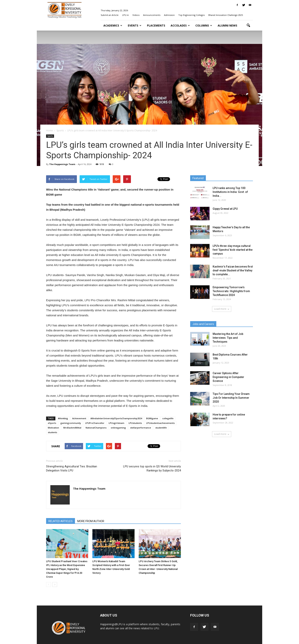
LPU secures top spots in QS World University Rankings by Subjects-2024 (152, 468)
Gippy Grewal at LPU (225, 209)
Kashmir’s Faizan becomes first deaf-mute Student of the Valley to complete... (233, 270)
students (52, 432)
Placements (156, 25)
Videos (136, 15)
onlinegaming (118, 428)
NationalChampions (96, 428)
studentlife (161, 428)
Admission (169, 15)
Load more (222, 309)
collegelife (168, 418)
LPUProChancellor (95, 423)
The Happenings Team (62, 164)
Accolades (180, 25)
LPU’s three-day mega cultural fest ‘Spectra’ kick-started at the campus (233, 250)
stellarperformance (141, 428)
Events (135, 25)
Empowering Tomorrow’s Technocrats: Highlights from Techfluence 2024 (231, 291)
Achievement (79, 418)
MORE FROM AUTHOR (91, 521)
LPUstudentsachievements (160, 423)
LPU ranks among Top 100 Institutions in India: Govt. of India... (230, 192)
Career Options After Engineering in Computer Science (228, 377)
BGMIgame (152, 418)
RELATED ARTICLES (61, 521)
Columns (204, 25)
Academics (113, 25)
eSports (52, 423)
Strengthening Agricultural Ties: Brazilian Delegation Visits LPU (72, 468)
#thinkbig (63, 418)
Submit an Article (110, 15)
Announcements (152, 15)
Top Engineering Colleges (192, 15)
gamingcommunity (71, 423)
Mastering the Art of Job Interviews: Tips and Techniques (228, 338)
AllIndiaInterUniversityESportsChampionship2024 (116, 418)
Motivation (53, 428)
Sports (50, 136)
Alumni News (227, 25)
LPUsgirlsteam (116, 423)
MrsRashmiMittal (72, 428)
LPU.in (125, 15)
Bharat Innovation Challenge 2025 (226, 15)
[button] (248, 26)
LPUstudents (135, 423)
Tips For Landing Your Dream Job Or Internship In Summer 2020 (231, 398)
